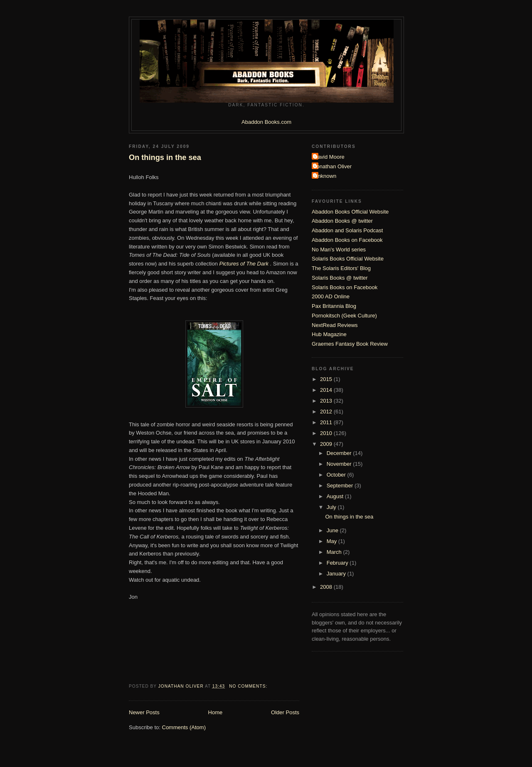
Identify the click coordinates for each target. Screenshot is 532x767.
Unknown (325, 176)
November (340, 464)
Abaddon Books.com (266, 122)
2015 (327, 379)
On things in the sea (165, 157)
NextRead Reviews (335, 325)
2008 (327, 587)
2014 (327, 390)
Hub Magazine (329, 334)
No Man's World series (339, 250)
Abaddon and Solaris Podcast (347, 230)
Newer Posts (144, 712)
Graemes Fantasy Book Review (350, 344)
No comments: (249, 686)
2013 (327, 401)
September (341, 486)
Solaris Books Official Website (348, 259)
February (338, 563)
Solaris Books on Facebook (345, 287)
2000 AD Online (331, 296)
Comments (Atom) (184, 727)
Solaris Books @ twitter (340, 278)
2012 (327, 412)
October (337, 475)
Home (216, 712)
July (332, 507)
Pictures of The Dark (245, 264)
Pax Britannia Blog (334, 306)
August (336, 496)
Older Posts (285, 712)
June (333, 530)
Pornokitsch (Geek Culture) (344, 316)
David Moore (329, 157)
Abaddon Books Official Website (350, 212)
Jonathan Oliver (333, 166)
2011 (327, 422)
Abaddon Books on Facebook (347, 240)
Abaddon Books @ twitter (342, 221)
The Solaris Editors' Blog (341, 268)
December (340, 453)
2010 (327, 433)
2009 (327, 444)
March (335, 552)
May (332, 541)
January (337, 574)
